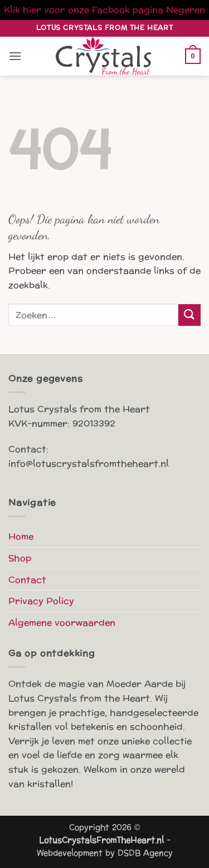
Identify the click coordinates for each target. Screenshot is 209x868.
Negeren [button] (186, 10)
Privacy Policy (41, 601)
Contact (27, 580)
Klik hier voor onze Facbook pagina (84, 10)
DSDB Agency (145, 853)
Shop (20, 558)
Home (21, 536)
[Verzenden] (189, 315)
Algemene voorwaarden (62, 623)
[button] (15, 56)
